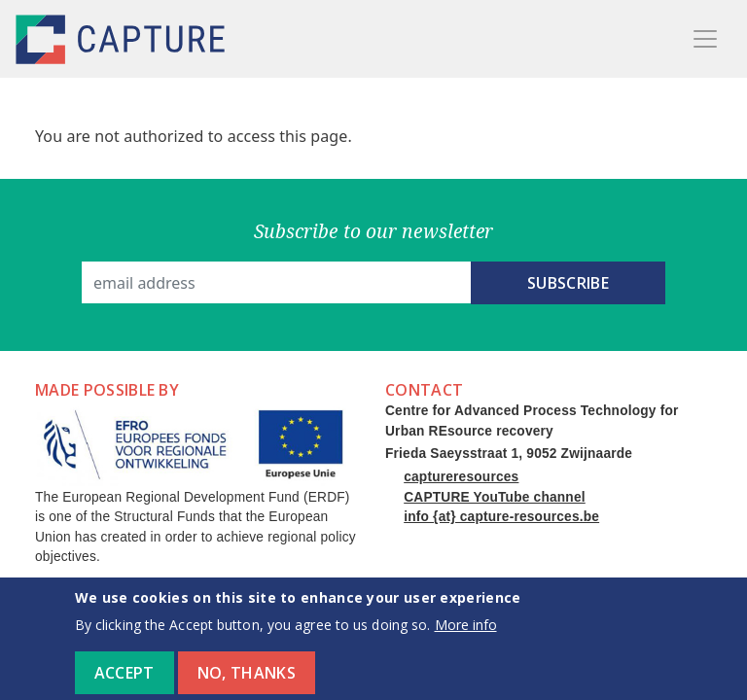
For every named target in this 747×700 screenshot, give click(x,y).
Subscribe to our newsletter (374, 231)
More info (466, 633)
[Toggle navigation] (705, 39)
